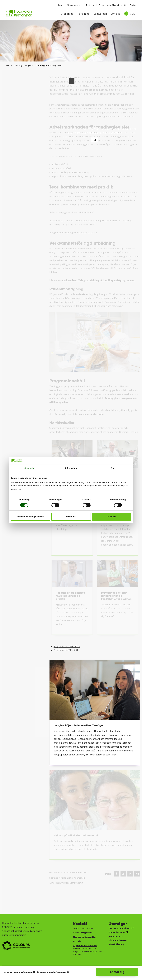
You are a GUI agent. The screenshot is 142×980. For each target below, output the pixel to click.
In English (130, 5)
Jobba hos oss (116, 936)
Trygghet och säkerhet (109, 5)
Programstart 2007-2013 (66, 650)
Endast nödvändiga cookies (30, 517)
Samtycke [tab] (29, 468)
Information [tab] (71, 468)
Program (29, 65)
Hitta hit (78, 941)
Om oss (115, 14)
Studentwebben (74, 5)
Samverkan (100, 14)
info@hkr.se (86, 933)
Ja (95, 140)
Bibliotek (90, 5)
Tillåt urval (71, 517)
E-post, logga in (117, 932)
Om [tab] (113, 468)
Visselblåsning (116, 944)
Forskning (83, 14)
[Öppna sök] (129, 14)
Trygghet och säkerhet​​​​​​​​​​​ (85, 946)
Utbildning (67, 14)
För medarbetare (118, 940)
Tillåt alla (112, 517)
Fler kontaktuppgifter (85, 937)
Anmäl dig (117, 972)
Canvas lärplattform (119, 928)
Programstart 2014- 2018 (67, 646)
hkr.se (60, 5)
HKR (7, 65)
